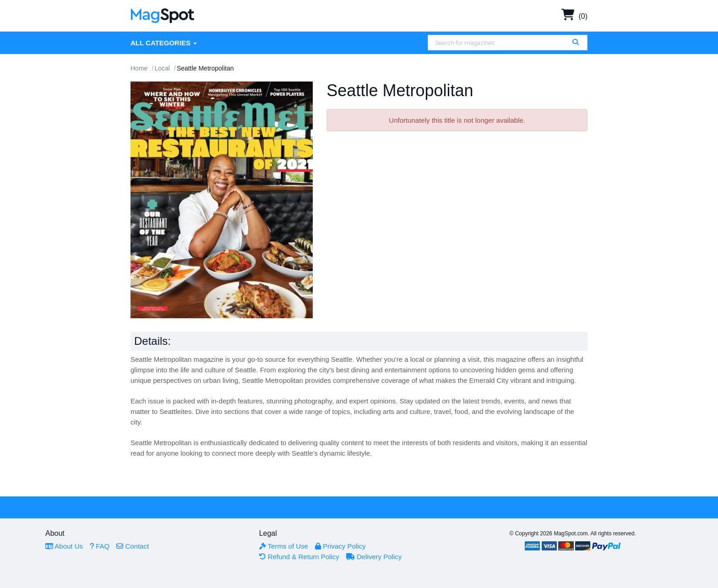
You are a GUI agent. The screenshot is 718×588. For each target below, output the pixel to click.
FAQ (100, 546)
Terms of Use (284, 546)
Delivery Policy (374, 557)
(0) (574, 16)
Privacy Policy (340, 546)
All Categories (164, 43)
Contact (133, 546)
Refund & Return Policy (299, 557)
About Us (64, 546)
